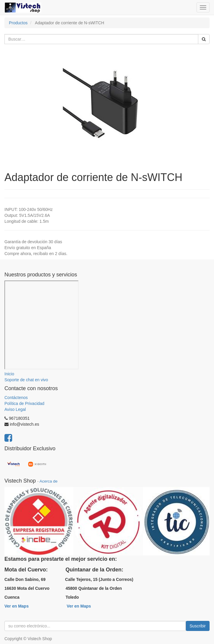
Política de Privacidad (24, 403)
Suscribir (198, 626)
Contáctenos (16, 398)
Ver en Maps (17, 606)
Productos (18, 23)
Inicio (9, 374)
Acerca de (48, 481)
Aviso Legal (15, 409)
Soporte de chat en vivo (26, 380)
